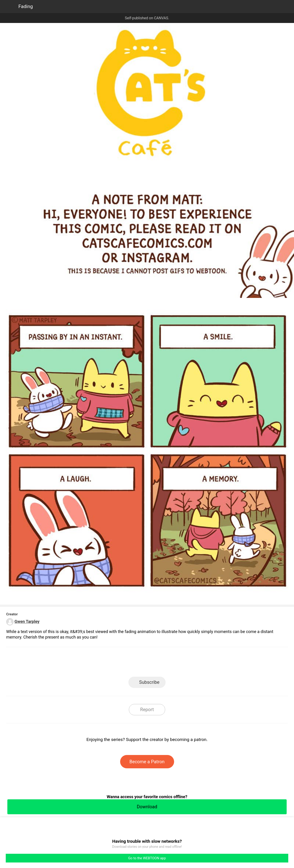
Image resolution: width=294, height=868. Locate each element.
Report (147, 710)
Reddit (188, 663)
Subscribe (149, 682)
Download (147, 807)
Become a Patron (147, 762)
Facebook (126, 663)
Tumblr (168, 663)
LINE (106, 663)
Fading (26, 6)
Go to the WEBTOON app (147, 858)
